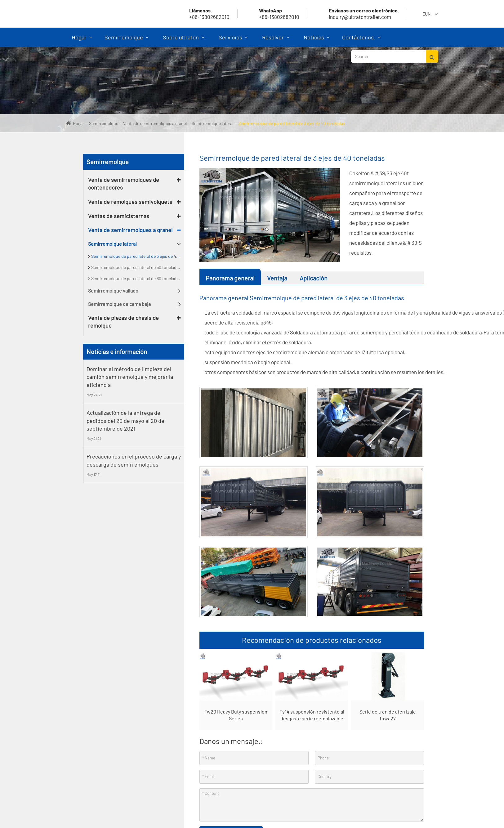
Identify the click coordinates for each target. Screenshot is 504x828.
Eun (426, 14)
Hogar (82, 40)
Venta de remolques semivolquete (130, 202)
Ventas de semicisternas (119, 216)
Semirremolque (126, 40)
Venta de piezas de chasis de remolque (123, 322)
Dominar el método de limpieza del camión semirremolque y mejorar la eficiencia (130, 377)
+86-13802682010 (272, 14)
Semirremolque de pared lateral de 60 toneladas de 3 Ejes (138, 278)
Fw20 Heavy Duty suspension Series (236, 715)
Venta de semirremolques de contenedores (124, 184)
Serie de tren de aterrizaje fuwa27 (388, 715)
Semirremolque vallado (113, 291)
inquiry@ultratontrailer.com (356, 14)
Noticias (317, 40)
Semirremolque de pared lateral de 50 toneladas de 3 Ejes (138, 267)
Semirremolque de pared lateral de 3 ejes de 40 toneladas (292, 123)
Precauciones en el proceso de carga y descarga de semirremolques (134, 460)
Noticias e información (117, 351)
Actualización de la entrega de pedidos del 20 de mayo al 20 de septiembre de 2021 (125, 421)
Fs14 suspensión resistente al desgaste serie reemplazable (312, 715)
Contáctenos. (361, 40)
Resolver (276, 40)
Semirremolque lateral (212, 123)
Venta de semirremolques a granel (155, 123)
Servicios (233, 40)
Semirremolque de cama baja (119, 304)
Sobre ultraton (183, 40)
